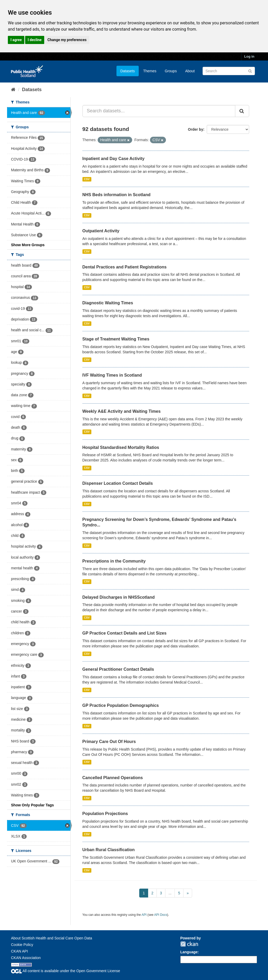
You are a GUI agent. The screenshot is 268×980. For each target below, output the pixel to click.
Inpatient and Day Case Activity (114, 159)
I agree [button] (16, 40)
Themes (150, 71)
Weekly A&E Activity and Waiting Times (122, 411)
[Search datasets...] (159, 111)
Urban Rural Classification (109, 850)
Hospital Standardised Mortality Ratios (121, 447)
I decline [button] (35, 40)
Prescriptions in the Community (114, 561)
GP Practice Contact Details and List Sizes (125, 633)
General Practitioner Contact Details (118, 669)
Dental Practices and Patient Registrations (125, 267)
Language (189, 952)
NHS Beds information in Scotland (116, 195)
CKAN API (19, 951)
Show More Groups (28, 245)
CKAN (189, 944)
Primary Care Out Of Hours (109, 742)
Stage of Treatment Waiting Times (116, 339)
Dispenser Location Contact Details (118, 483)
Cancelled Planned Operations (113, 778)
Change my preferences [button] (67, 40)
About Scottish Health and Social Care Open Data (52, 938)
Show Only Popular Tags (32, 805)
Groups (171, 71)
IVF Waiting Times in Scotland (112, 375)
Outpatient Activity (101, 231)
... (170, 893)
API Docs (161, 915)
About (190, 71)
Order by (196, 129)
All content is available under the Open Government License (66, 971)
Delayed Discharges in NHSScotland (119, 597)
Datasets (128, 71)
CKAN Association (26, 958)
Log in (249, 56)
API (144, 915)
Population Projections (105, 814)
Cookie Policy (22, 945)
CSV (87, 179)
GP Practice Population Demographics (121, 705)
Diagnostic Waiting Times (108, 303)
